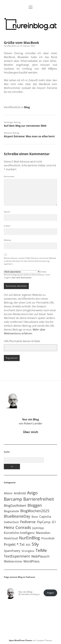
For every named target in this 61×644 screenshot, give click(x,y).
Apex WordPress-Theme (20, 640)
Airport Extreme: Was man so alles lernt (29, 136)
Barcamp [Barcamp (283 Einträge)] (13, 499)
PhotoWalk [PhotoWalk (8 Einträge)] (48, 538)
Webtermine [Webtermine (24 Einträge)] (13, 561)
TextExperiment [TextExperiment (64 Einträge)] (17, 556)
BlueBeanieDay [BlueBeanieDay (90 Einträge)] (17, 516)
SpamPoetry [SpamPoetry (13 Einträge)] (12, 551)
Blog (27, 107)
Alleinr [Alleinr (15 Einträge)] (8, 493)
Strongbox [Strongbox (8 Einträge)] (28, 551)
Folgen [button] (50, 593)
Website (7, 240)
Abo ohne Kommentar (22, 278)
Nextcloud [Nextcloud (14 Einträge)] (11, 538)
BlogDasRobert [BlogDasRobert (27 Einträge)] (15, 506)
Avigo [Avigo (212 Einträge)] (32, 493)
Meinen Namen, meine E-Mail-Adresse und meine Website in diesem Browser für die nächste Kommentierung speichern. (30, 261)
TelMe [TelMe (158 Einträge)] (41, 550)
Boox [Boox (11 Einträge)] (35, 517)
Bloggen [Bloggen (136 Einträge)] (35, 505)
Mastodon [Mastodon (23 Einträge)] (43, 533)
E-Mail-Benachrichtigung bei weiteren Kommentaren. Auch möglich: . (27, 275)
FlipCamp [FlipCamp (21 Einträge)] (44, 522)
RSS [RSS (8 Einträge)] (28, 545)
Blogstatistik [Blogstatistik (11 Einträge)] (11, 511)
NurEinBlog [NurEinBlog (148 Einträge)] (29, 538)
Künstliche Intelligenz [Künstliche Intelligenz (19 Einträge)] (19, 533)
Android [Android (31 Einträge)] (20, 493)
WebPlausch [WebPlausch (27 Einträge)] (40, 556)
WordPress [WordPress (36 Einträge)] (31, 561)
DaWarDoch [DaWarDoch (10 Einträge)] (11, 522)
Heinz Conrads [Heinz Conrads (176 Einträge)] (17, 527)
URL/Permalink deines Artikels (22, 341)
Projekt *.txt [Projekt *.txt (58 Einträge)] (14, 544)
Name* (7, 212)
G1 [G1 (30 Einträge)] (54, 522)
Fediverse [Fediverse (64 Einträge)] (28, 522)
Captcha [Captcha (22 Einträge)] (45, 517)
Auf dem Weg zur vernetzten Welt (25, 126)
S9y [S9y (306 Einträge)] (35, 544)
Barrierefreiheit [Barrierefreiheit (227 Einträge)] (39, 499)
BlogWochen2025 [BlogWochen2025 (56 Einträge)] (35, 511)
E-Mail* (7, 226)
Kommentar (9, 176)
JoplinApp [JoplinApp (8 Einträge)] (38, 528)
